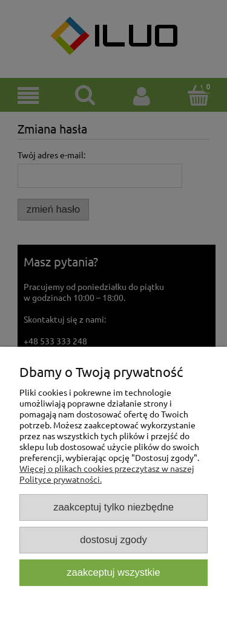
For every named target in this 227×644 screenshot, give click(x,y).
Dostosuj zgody (113, 540)
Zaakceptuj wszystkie (113, 572)
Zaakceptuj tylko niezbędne (113, 507)
